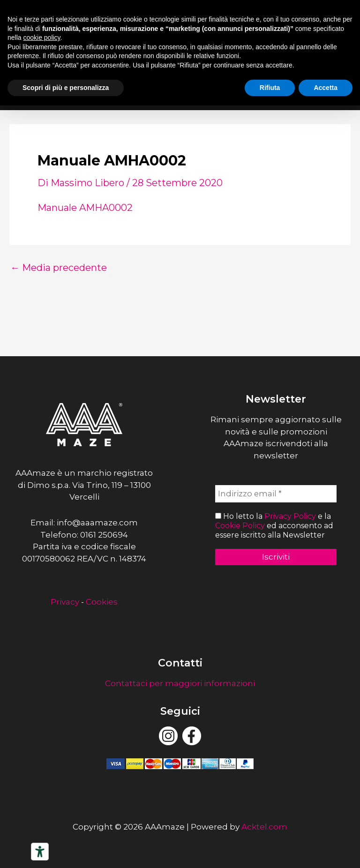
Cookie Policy (240, 526)
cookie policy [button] (41, 37)
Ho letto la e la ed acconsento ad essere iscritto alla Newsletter (274, 526)
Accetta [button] (326, 88)
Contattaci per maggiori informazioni (180, 683)
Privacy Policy (290, 517)
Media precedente (59, 268)
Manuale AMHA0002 (85, 208)
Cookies (102, 602)
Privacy (65, 602)
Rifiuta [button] (270, 88)
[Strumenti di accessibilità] (40, 852)
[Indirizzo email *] (276, 494)
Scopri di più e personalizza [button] (66, 88)
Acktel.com (264, 827)
